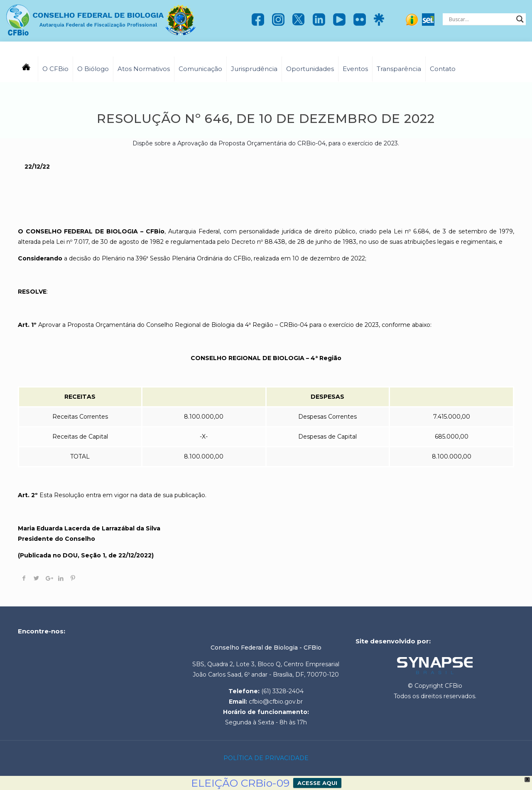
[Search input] (481, 19)
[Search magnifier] (520, 19)
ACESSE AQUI (317, 783)
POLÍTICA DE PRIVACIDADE (266, 758)
